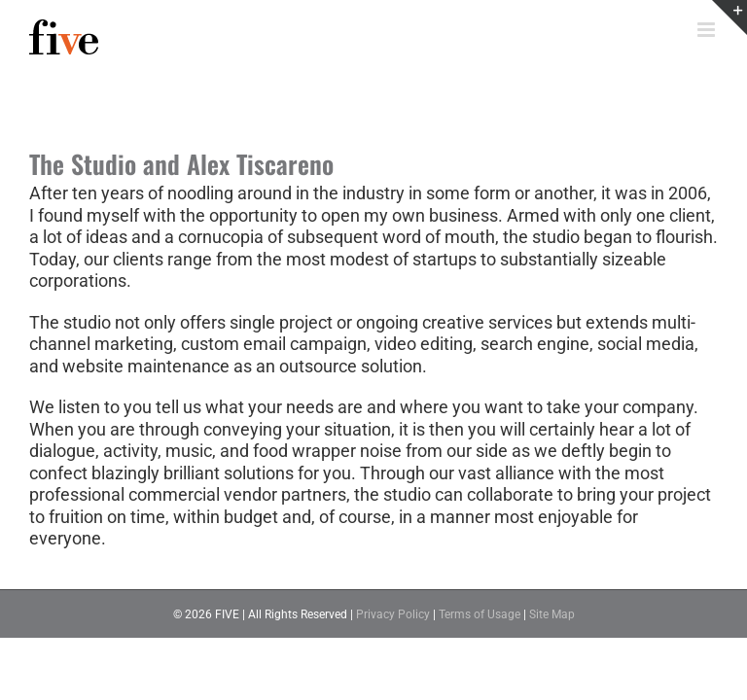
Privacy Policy (393, 614)
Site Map (552, 614)
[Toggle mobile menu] (708, 30)
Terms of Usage (480, 614)
